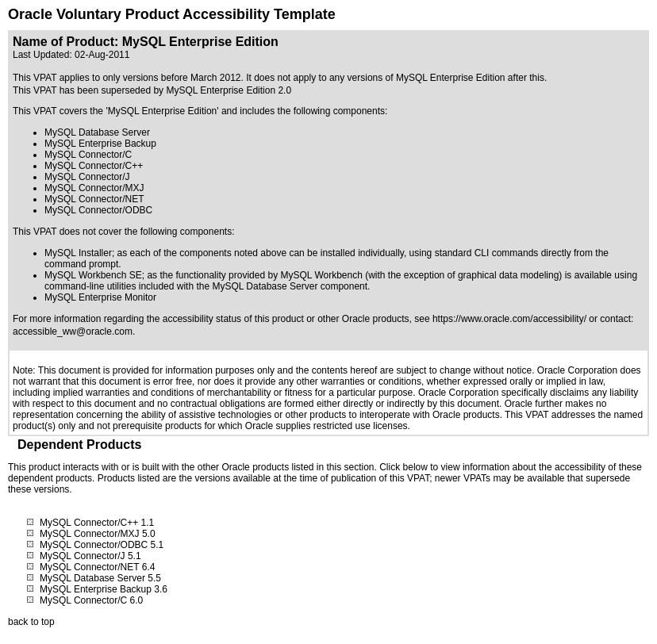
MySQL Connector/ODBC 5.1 (102, 545)
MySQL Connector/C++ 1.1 (97, 523)
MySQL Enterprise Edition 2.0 (229, 90)
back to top (31, 622)
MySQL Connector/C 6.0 (91, 600)
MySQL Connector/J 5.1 (90, 556)
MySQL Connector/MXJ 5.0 (98, 534)
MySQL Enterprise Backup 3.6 (104, 589)
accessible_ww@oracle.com (73, 332)
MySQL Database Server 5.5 (100, 578)
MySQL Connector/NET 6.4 (97, 567)
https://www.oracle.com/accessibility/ (509, 319)
